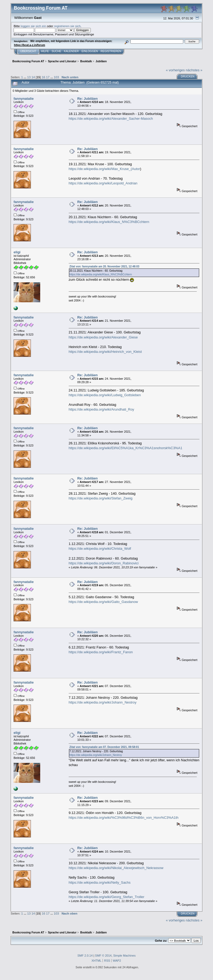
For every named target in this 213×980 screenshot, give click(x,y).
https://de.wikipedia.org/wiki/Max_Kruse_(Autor (104, 169)
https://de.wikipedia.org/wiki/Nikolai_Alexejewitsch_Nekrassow (116, 868)
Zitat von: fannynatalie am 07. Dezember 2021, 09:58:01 (104, 747)
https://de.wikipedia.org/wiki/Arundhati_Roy (101, 409)
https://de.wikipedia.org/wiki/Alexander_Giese (103, 337)
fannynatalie (24, 99)
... (25, 77)
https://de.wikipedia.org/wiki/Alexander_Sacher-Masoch (111, 119)
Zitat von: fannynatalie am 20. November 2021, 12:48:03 (104, 266)
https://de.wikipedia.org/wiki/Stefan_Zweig (101, 498)
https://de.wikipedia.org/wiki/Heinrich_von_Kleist (105, 352)
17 (48, 77)
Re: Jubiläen (87, 99)
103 (56, 77)
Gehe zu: (161, 941)
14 (33, 77)
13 (29, 77)
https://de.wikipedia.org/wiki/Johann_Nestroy (103, 702)
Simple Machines (124, 956)
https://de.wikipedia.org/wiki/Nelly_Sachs (100, 882)
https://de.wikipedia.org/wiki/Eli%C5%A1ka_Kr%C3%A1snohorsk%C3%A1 (126, 448)
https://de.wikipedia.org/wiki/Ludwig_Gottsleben (105, 395)
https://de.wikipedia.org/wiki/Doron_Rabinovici (104, 563)
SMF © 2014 (103, 956)
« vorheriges (175, 70)
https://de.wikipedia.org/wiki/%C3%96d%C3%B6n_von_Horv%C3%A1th (124, 818)
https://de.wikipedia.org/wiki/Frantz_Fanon (101, 652)
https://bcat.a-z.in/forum (29, 45)
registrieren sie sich (67, 26)
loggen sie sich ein (34, 26)
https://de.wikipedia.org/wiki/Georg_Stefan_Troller (106, 897)
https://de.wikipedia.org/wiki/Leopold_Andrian (103, 183)
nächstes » (194, 70)
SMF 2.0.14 (85, 956)
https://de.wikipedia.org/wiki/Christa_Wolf (100, 549)
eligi (17, 252)
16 (44, 77)
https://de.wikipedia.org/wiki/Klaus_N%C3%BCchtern (109, 222)
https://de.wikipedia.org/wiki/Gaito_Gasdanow (103, 602)
